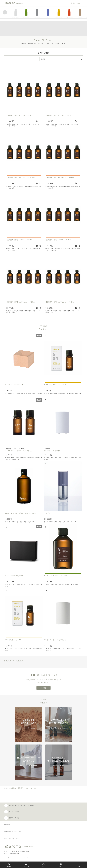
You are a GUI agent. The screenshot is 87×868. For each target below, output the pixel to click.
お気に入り (26, 865)
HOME (6, 788)
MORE (43, 688)
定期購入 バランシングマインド (28, 788)
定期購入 (13, 788)
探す (43, 865)
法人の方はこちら (78, 3)
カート (61, 865)
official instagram (28, 858)
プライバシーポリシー (11, 839)
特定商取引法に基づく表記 (13, 832)
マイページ (9, 865)
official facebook (12, 858)
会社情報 (7, 825)
